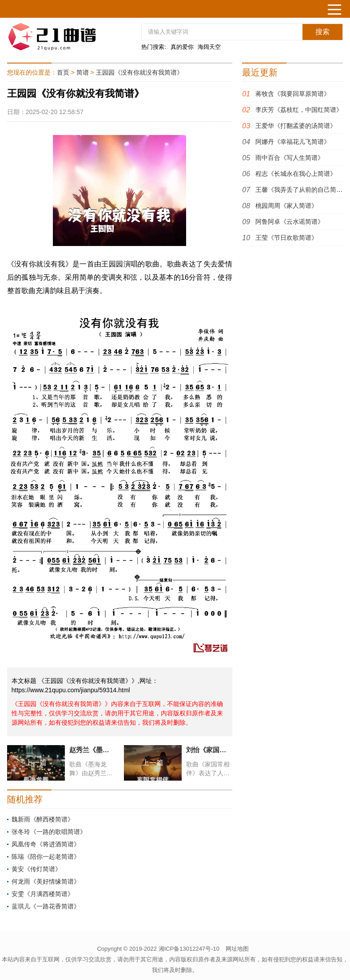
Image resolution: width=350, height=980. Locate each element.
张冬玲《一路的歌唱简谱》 (49, 832)
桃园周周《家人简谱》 (286, 206)
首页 (63, 72)
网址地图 (237, 949)
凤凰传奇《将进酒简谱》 (46, 844)
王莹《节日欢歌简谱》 (286, 238)
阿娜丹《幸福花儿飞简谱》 (293, 142)
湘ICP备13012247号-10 (189, 949)
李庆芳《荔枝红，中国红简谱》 (299, 110)
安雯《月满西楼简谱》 (43, 894)
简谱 (83, 72)
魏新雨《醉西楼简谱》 (43, 819)
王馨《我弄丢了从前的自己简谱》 (302, 190)
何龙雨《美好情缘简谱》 (46, 881)
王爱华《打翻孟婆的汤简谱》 (296, 126)
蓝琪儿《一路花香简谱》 (46, 906)
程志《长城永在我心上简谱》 (296, 174)
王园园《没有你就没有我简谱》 (139, 72)
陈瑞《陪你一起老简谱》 (46, 857)
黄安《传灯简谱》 (36, 869)
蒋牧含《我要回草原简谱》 (293, 94)
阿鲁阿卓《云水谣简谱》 (290, 222)
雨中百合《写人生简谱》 (290, 158)
